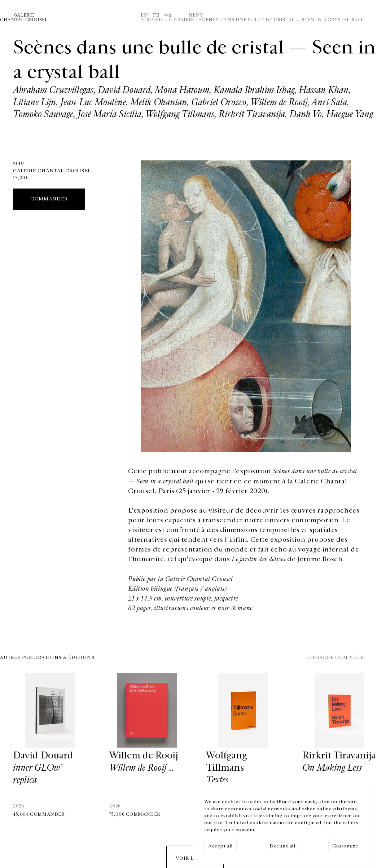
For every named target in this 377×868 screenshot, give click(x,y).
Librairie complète (336, 657)
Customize (345, 846)
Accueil (152, 20)
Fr (156, 15)
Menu (196, 15)
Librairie (181, 20)
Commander (49, 199)
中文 (168, 15)
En (144, 15)
